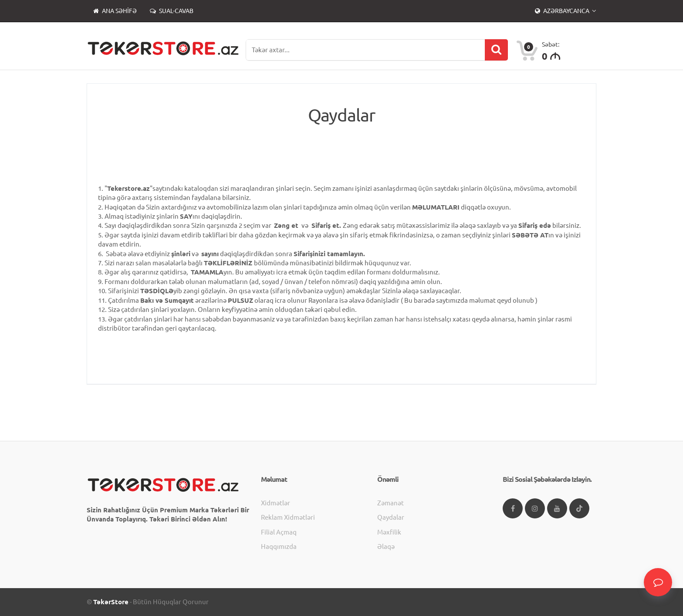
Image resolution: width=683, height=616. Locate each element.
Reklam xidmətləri (288, 517)
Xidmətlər (276, 503)
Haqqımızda (279, 547)
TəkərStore (111, 602)
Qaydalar (391, 517)
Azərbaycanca (563, 11)
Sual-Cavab (172, 11)
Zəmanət (391, 503)
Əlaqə (386, 547)
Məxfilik (389, 532)
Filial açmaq (279, 532)
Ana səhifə (115, 11)
